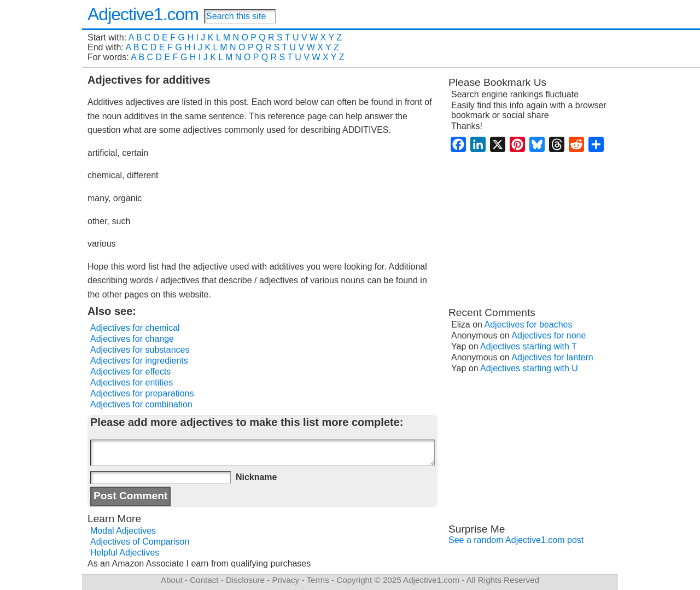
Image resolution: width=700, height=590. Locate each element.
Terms (317, 580)
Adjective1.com (143, 14)
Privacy (285, 580)
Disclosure (245, 580)
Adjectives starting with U (529, 368)
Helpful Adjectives (125, 553)
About (172, 580)
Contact (204, 580)
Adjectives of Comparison (140, 542)
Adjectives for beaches (529, 325)
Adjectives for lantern (552, 357)
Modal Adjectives (123, 531)
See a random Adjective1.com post (516, 540)
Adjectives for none (549, 335)
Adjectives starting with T (529, 346)
